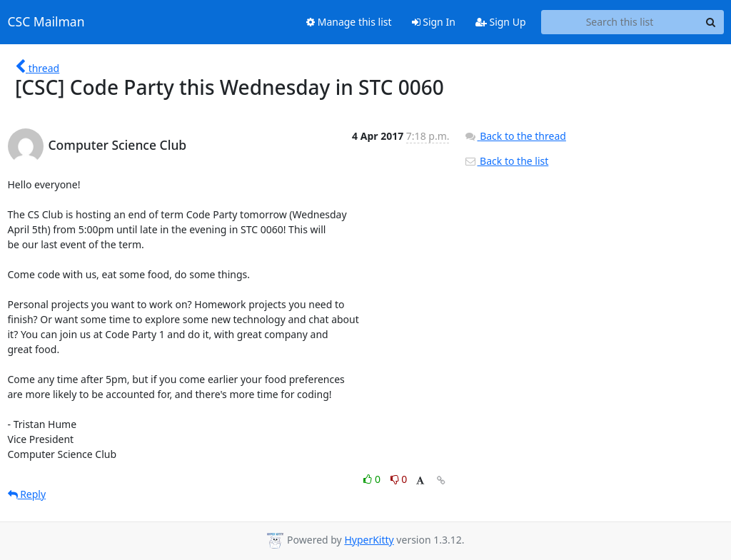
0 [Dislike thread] (399, 479)
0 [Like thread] (373, 479)
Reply (27, 494)
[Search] (711, 22)
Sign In (434, 22)
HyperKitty (369, 540)
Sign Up (501, 22)
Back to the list (506, 161)
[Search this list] (620, 22)
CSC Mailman (46, 22)
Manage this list (349, 22)
